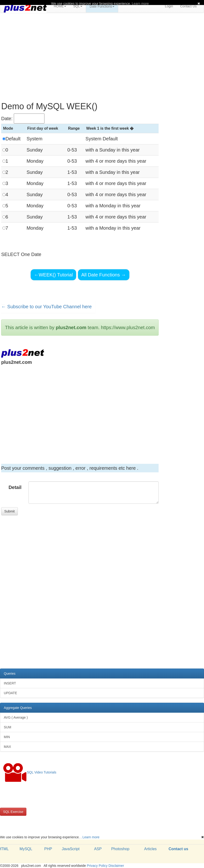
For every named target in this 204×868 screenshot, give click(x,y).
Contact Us (188, 6)
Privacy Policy (97, 866)
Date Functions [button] (102, 6)
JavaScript (71, 849)
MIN (7, 737)
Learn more (91, 837)
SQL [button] (78, 6)
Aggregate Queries (18, 708)
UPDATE (10, 693)
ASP (98, 849)
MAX (7, 747)
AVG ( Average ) (16, 717)
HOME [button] (60, 6)
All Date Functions (104, 275)
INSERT (10, 683)
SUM (7, 727)
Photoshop (120, 849)
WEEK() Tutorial (53, 275)
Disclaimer (116, 866)
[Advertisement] (102, 51)
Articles (150, 849)
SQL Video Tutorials (30, 773)
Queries (10, 674)
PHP (48, 849)
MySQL (26, 849)
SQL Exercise (13, 812)
